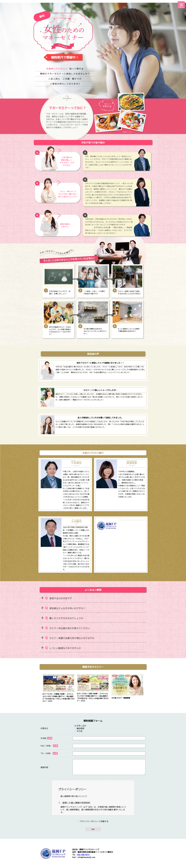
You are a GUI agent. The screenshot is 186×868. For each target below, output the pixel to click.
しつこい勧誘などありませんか (63, 648)
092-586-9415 (83, 855)
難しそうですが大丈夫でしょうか (64, 618)
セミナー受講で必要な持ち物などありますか (70, 638)
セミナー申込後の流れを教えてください (68, 628)
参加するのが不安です (59, 598)
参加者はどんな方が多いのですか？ (65, 608)
